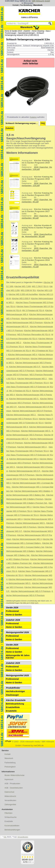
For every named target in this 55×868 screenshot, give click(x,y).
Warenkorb (38, 5)
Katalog (33, 117)
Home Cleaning (38, 31)
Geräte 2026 (12, 608)
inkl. (5, 837)
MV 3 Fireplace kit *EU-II (33, 310)
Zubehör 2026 (13, 620)
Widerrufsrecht (10, 796)
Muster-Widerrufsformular (15, 775)
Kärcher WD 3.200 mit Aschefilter (23, 294)
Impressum (9, 779)
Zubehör (27, 31)
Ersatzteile (11, 711)
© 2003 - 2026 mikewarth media (22, 742)
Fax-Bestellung (26, 5)
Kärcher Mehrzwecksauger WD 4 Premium (27, 579)
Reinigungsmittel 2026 (17, 632)
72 (30, 262)
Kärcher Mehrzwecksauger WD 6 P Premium (32, 411)
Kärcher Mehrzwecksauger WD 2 (32, 379)
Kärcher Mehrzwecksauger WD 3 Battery (32, 491)
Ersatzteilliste (13, 707)
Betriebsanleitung (15, 704)
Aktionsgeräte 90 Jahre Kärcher (18, 657)
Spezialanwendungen (26, 33)
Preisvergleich (10, 767)
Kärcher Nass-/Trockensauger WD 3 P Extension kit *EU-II (30, 387)
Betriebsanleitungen (12, 830)
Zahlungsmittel (10, 805)
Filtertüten (8, 813)
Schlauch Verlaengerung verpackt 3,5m (22, 123)
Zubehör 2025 (13, 663)
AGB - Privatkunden (12, 784)
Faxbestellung (10, 763)
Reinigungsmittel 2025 (17, 675)
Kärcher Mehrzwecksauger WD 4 (23, 355)
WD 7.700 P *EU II (40, 286)
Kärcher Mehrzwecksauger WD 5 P (25, 367)
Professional (12, 611)
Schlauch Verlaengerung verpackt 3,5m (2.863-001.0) (24, 34)
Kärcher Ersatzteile (16, 700)
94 (30, 213)
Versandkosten (10, 800)
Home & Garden (14, 615)
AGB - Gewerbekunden (14, 788)
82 (30, 229)
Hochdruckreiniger (15, 691)
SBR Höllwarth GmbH (41, 1)
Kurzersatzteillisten (12, 826)
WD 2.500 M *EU (28, 290)
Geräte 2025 (12, 645)
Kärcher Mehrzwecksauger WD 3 (27, 539)
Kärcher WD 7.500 (23, 286)
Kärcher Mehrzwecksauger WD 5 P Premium (31, 591)
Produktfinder (13, 688)
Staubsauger (12, 695)
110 (30, 181)
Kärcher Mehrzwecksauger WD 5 (36, 319)
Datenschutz (9, 792)
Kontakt (16, 5)
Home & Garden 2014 (13, 31)
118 (30, 165)
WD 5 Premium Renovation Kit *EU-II (34, 334)
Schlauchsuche (10, 817)
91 (30, 246)
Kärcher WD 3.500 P (21, 298)
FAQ (43, 123)
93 (30, 197)
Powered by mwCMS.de (33, 745)
